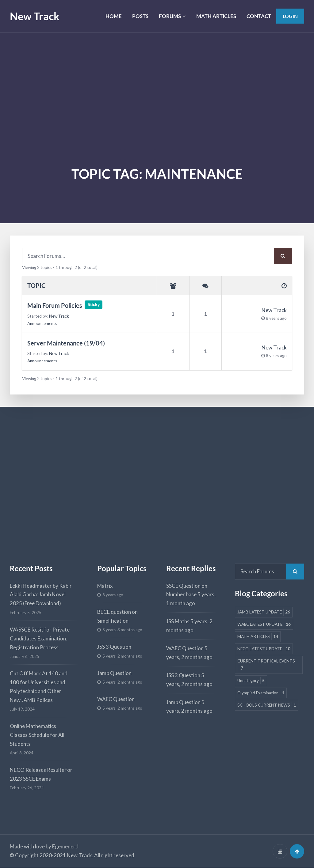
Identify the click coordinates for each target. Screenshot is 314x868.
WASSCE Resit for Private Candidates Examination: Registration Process (40, 638)
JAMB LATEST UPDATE (264, 612)
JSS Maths (178, 621)
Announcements (42, 323)
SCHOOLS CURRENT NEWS (267, 706)
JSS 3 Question (114, 647)
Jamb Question (114, 673)
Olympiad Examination (261, 693)
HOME (113, 16)
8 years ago (276, 318)
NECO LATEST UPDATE (264, 649)
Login (290, 16)
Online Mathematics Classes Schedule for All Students (37, 735)
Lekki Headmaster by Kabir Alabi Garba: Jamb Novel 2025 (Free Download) (41, 595)
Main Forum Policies (55, 306)
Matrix (105, 586)
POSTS (139, 16)
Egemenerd (65, 847)
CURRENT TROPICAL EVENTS (266, 665)
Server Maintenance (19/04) (66, 343)
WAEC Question (116, 699)
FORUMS (169, 16)
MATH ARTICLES (216, 16)
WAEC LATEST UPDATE (264, 625)
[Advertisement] (157, 79)
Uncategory (251, 681)
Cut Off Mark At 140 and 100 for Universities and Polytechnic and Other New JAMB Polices (39, 687)
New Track (35, 16)
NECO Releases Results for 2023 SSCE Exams (41, 774)
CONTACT (258, 16)
